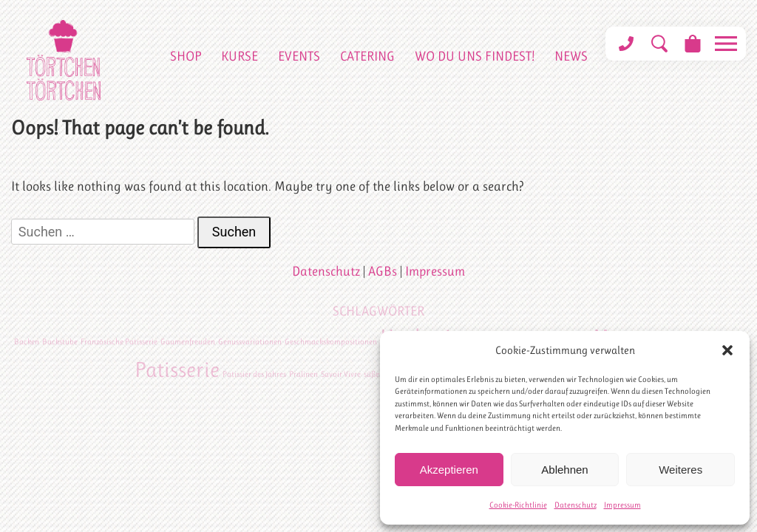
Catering (367, 56)
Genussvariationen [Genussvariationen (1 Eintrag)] (250, 342)
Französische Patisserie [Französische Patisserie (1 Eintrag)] (119, 342)
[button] (727, 350)
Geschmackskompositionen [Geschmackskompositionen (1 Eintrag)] (331, 342)
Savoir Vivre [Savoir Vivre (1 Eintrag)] (341, 374)
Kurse (240, 56)
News (571, 56)
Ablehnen (564, 470)
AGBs (383, 271)
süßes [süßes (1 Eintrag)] (373, 374)
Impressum (622, 505)
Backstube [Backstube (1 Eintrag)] (60, 342)
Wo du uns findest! (475, 56)
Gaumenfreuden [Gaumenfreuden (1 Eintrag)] (188, 342)
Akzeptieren (449, 470)
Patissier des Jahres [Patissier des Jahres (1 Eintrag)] (254, 374)
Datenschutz (576, 505)
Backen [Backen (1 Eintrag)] (27, 342)
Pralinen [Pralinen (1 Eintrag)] (303, 374)
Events (299, 56)
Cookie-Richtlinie (518, 505)
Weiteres (680, 470)
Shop (186, 56)
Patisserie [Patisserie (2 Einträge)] (177, 369)
